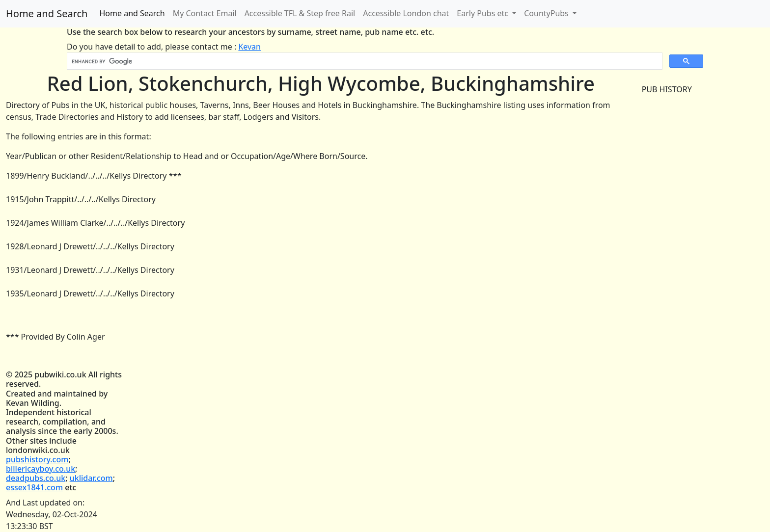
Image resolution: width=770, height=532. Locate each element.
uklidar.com (91, 478)
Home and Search (47, 13)
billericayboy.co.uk (41, 469)
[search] (364, 61)
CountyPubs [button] (547, 13)
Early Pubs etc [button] (483, 13)
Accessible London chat (406, 13)
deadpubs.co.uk (36, 478)
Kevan (249, 47)
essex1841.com (34, 487)
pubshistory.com (37, 459)
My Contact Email (205, 13)
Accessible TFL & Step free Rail (300, 13)
